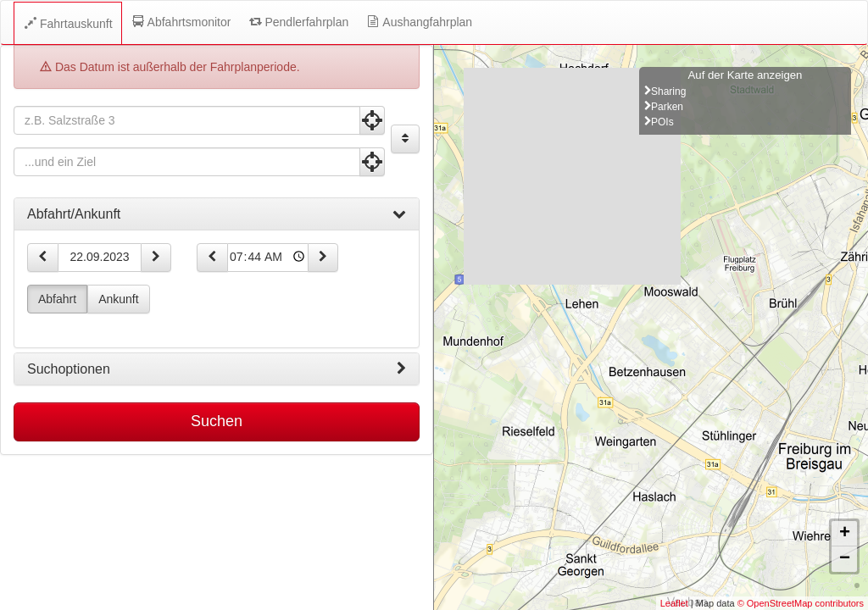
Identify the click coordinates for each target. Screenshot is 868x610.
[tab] (217, 214)
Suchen (217, 421)
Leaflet (674, 603)
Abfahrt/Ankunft (217, 214)
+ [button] (845, 534)
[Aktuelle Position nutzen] (372, 120)
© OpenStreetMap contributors (801, 603)
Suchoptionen (217, 369)
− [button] (845, 559)
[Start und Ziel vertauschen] (405, 139)
